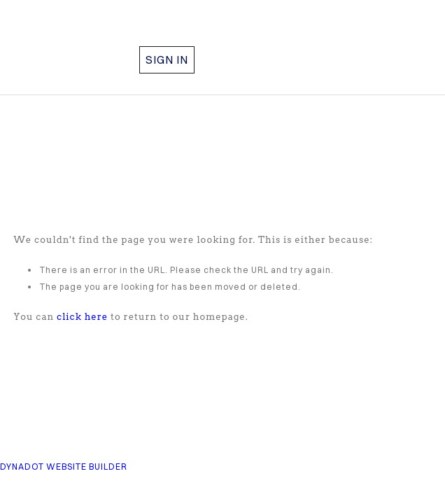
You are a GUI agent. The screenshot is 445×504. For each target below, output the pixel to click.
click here (82, 317)
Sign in (167, 59)
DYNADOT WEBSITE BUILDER (64, 467)
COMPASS (100, 37)
